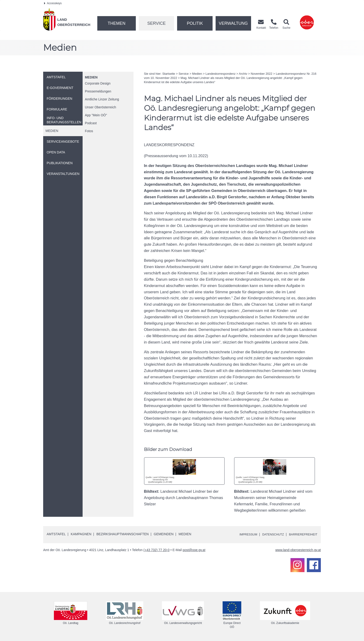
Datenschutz (269, 534)
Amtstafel (56, 534)
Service (156, 23)
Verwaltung (233, 23)
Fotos (89, 131)
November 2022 (262, 74)
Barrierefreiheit (302, 534)
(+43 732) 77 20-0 (157, 550)
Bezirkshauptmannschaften (122, 534)
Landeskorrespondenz (221, 74)
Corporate (98, 83)
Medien (91, 77)
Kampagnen (81, 534)
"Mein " (96, 115)
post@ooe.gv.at (194, 550)
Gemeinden (164, 534)
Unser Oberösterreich (101, 107)
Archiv (243, 74)
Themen (116, 23)
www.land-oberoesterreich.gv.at (298, 550)
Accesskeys (53, 3)
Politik (195, 23)
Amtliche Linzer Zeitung (102, 99)
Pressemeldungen (98, 91)
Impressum (242, 534)
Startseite (169, 74)
